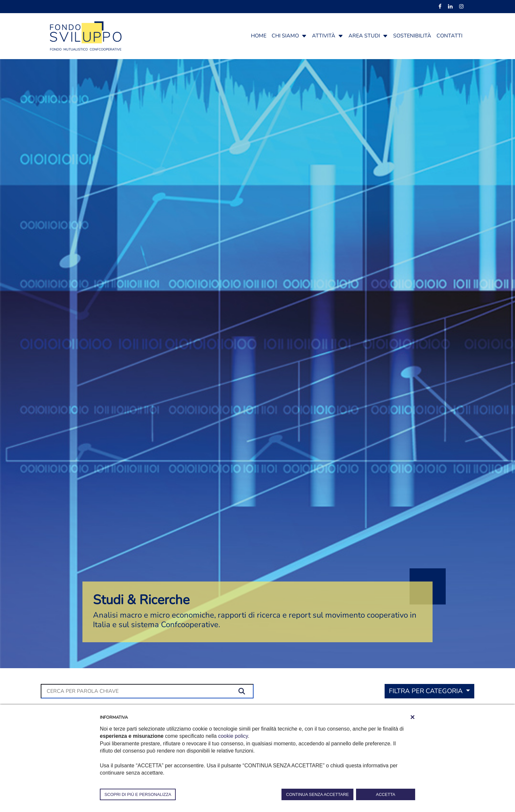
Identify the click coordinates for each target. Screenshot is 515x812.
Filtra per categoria (427, 691)
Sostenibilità (412, 36)
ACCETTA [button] (386, 794)
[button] (304, 36)
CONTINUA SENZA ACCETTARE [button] (317, 794)
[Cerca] (147, 691)
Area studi (364, 36)
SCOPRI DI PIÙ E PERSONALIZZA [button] (138, 794)
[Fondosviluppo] (86, 35)
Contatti (449, 36)
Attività (324, 36)
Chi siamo (285, 36)
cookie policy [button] (233, 736)
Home (259, 36)
